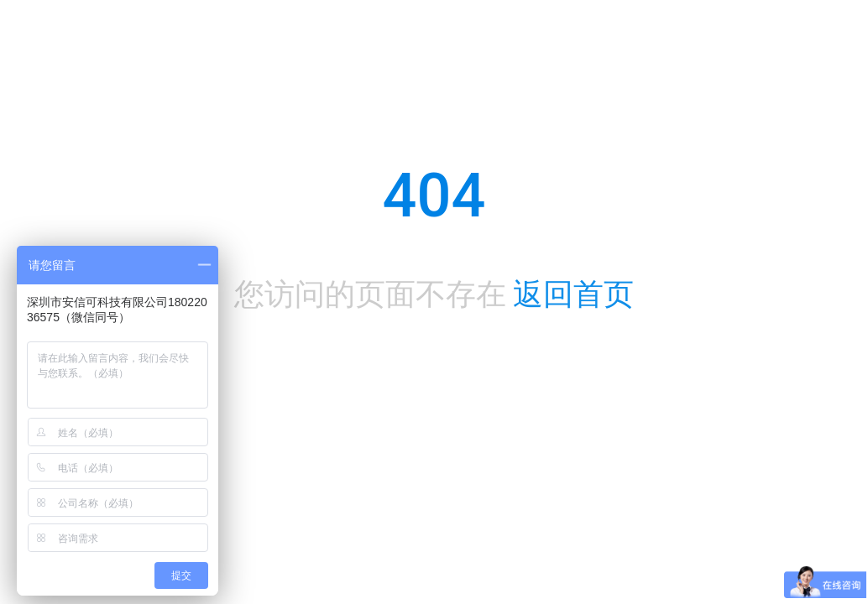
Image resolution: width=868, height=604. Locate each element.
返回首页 (573, 294)
